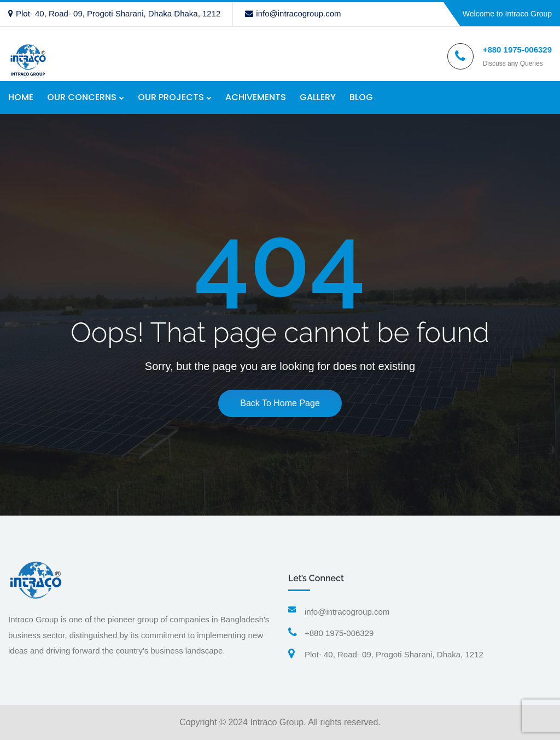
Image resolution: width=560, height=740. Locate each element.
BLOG (361, 97)
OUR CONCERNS (82, 97)
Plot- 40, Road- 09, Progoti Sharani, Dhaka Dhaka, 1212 (114, 13)
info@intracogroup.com (293, 13)
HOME (21, 97)
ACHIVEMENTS (256, 97)
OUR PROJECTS (171, 97)
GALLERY (318, 97)
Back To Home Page (280, 403)
